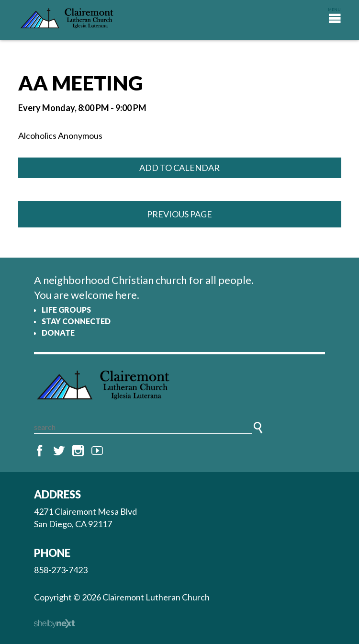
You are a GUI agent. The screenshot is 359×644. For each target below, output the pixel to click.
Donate (58, 333)
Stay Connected (76, 321)
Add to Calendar (179, 168)
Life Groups (66, 310)
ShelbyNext (54, 624)
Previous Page (179, 214)
